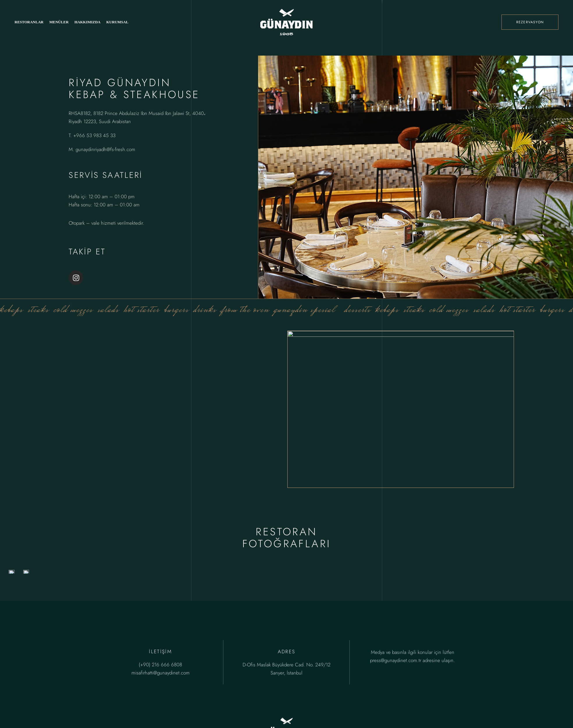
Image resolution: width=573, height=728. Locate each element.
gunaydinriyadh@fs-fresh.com (105, 149)
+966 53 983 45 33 (94, 135)
